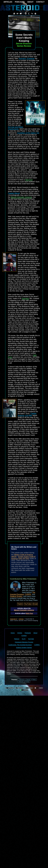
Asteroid (21, 680)
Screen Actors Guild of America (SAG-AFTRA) (23, 558)
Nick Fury (29, 180)
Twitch (20, 604)
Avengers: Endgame (27, 59)
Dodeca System (16, 596)
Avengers (25, 298)
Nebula (21, 682)
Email (35, 604)
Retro (34, 680)
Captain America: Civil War (27, 414)
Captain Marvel (14, 193)
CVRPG (28, 594)
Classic (28, 680)
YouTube (28, 604)
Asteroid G (14, 619)
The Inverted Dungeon (23, 593)
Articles (21, 619)
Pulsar (27, 682)
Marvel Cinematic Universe (21, 197)
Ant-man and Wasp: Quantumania (16, 128)
